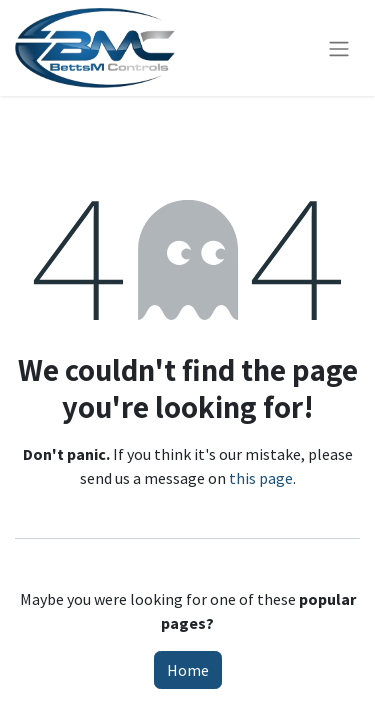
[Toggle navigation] (339, 48)
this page (261, 478)
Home (188, 670)
